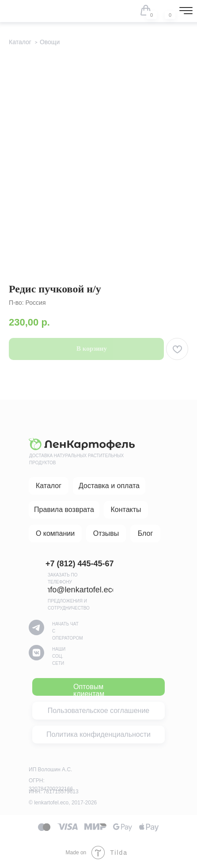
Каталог (20, 42)
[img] (164, 10)
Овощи (50, 42)
